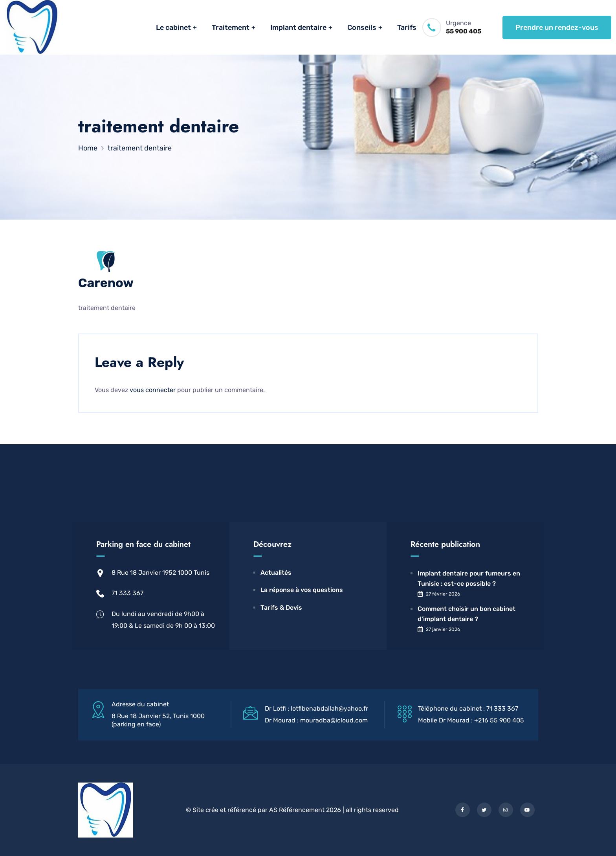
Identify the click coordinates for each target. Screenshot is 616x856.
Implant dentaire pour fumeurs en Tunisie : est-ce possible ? (469, 578)
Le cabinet (173, 27)
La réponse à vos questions (302, 590)
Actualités (276, 573)
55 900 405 (464, 31)
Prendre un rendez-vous (557, 27)
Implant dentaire (298, 27)
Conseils (362, 27)
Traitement (231, 27)
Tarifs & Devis (281, 608)
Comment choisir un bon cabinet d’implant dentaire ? (467, 614)
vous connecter (153, 390)
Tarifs (407, 27)
